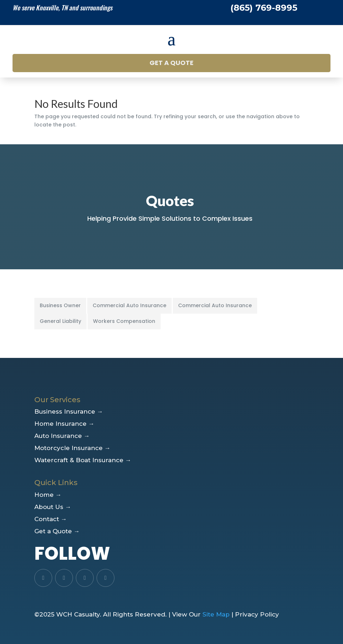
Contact (51, 519)
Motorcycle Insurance (72, 448)
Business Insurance (69, 411)
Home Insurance (64, 424)
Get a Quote (171, 63)
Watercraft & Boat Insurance (83, 460)
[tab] (61, 306)
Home (48, 495)
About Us (53, 507)
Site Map (216, 614)
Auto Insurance (62, 436)
